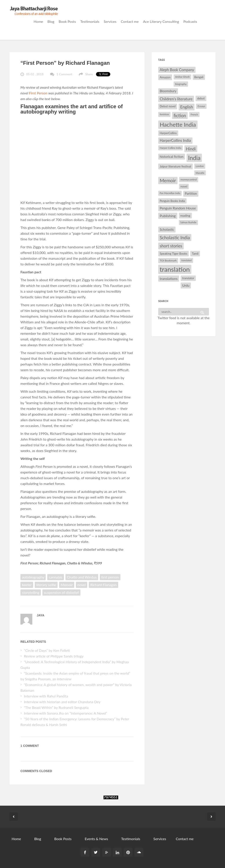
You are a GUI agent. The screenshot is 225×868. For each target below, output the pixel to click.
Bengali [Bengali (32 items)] (199, 77)
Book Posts (67, 21)
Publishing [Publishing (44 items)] (168, 216)
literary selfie (46, 585)
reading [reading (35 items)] (185, 215)
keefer (27, 585)
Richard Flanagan (103, 585)
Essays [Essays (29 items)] (201, 106)
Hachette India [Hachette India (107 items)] (178, 124)
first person (110, 577)
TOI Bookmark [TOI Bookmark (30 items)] (168, 260)
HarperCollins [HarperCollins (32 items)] (168, 133)
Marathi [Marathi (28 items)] (200, 173)
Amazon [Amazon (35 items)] (165, 77)
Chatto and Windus (82, 577)
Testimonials (90, 21)
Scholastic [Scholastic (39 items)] (167, 229)
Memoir (67, 585)
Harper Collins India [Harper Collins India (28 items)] (171, 148)
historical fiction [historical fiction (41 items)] (172, 157)
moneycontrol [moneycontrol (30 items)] (189, 179)
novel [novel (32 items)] (184, 186)
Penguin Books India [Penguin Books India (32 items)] (172, 201)
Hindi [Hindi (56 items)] (191, 149)
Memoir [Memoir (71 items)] (168, 180)
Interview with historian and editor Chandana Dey (62, 702)
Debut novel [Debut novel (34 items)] (168, 106)
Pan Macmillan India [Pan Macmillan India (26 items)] (170, 193)
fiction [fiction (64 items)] (180, 115)
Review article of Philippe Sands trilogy (54, 656)
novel (82, 585)
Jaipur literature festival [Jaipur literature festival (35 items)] (175, 166)
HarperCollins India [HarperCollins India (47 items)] (175, 140)
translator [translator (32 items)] (188, 278)
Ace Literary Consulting (161, 21)
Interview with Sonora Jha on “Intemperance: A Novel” (66, 713)
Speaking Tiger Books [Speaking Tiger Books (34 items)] (174, 254)
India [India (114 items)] (194, 158)
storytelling (31, 592)
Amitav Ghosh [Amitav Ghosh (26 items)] (182, 77)
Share (89, 74)
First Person (39, 93)
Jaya (41, 615)
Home (38, 21)
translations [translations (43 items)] (169, 278)
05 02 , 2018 (35, 74)
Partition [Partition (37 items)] (191, 194)
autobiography (33, 577)
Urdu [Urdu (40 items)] (186, 285)
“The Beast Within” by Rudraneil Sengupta (57, 707)
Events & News (96, 839)
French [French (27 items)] (194, 114)
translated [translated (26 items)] (186, 260)
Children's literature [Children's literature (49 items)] (176, 99)
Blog (51, 21)
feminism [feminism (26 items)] (164, 114)
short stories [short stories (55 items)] (171, 246)
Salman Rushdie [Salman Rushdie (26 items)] (188, 222)
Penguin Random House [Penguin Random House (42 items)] (178, 208)
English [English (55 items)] (187, 107)
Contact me (130, 21)
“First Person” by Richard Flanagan (65, 63)
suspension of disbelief (61, 592)
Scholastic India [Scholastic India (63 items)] (175, 238)
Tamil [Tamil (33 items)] (195, 254)
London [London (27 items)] (200, 166)
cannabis (55, 577)
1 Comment (64, 74)
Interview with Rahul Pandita (46, 696)
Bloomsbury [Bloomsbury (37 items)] (168, 91)
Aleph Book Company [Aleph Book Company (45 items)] (177, 70)
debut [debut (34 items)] (201, 98)
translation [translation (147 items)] (175, 269)
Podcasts (190, 21)
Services (110, 21)
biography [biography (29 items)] (181, 84)
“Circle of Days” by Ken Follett (47, 650)
